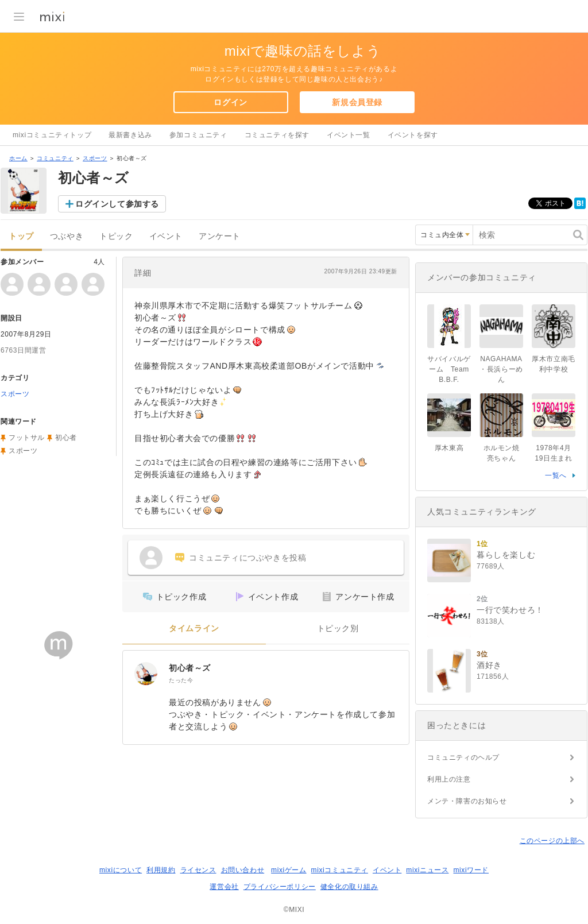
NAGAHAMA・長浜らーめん (501, 369)
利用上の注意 (449, 779)
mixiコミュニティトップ (52, 135)
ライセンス (198, 870)
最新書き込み (130, 135)
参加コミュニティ (198, 135)
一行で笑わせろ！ (510, 610)
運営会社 (224, 887)
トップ (21, 236)
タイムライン (194, 629)
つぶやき (67, 236)
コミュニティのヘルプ (463, 757)
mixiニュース (427, 870)
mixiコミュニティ (340, 870)
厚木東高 (449, 448)
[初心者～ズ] (146, 674)
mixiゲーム (289, 870)
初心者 (66, 438)
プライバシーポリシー (280, 887)
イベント (166, 236)
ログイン (230, 102)
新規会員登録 (357, 102)
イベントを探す (413, 135)
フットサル (27, 438)
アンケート (220, 236)
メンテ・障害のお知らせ (467, 801)
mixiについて (121, 870)
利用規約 (161, 870)
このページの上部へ (552, 841)
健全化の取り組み (349, 887)
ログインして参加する (117, 204)
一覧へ (556, 475)
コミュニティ (55, 158)
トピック (116, 236)
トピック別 (338, 629)
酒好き (489, 665)
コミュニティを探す (277, 135)
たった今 (181, 680)
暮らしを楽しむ (506, 555)
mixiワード (471, 870)
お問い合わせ (243, 870)
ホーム (18, 158)
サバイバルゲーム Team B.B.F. (449, 369)
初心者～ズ (190, 668)
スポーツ (95, 158)
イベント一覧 (349, 135)
